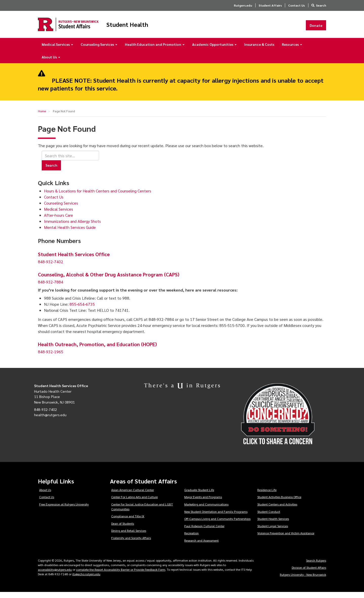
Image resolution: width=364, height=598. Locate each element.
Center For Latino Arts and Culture (134, 503)
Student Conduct (269, 517)
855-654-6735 (82, 310)
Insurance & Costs (259, 50)
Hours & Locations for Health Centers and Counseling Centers (98, 197)
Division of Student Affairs (309, 573)
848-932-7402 (51, 267)
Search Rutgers (316, 566)
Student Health (155, 27)
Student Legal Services (273, 532)
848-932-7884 (51, 288)
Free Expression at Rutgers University (64, 510)
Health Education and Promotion (155, 50)
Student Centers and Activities (277, 510)
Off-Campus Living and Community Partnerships (217, 524)
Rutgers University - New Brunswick (303, 580)
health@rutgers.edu (50, 421)
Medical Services (57, 50)
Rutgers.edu (243, 5)
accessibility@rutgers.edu (55, 575)
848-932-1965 (51, 357)
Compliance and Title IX (128, 522)
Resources (292, 50)
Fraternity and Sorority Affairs (131, 544)
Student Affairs (270, 5)
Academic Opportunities (214, 50)
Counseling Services (99, 50)
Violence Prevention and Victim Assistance (286, 539)
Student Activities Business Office (279, 503)
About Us (51, 63)
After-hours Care (59, 221)
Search (321, 5)
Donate (316, 28)
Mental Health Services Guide (70, 233)
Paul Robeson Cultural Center (204, 532)
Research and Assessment (201, 546)
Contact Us (297, 5)
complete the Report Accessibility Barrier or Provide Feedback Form (121, 575)
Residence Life (267, 496)
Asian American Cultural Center (133, 496)
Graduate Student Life (199, 496)
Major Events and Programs (203, 503)
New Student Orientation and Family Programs (216, 517)
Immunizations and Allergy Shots (72, 227)
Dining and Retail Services (129, 537)
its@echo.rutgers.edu (86, 580)
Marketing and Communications (206, 510)
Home (42, 117)
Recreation (191, 539)
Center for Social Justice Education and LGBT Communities (142, 512)
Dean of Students (123, 529)
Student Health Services (273, 524)
